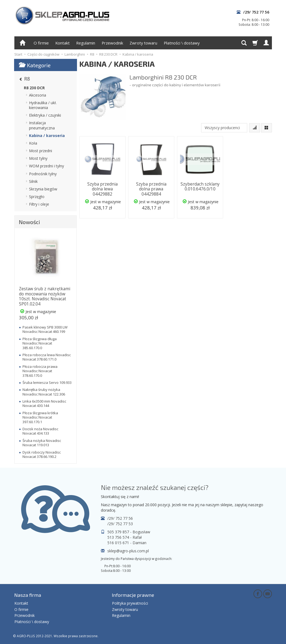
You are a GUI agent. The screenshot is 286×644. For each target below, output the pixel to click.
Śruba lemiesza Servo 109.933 (47, 382)
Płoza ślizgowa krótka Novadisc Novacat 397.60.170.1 (40, 417)
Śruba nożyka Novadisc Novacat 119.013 (42, 443)
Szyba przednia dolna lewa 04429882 (102, 189)
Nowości (30, 222)
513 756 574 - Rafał (125, 537)
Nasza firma (28, 595)
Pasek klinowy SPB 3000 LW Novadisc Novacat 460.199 (45, 329)
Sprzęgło (37, 197)
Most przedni (41, 151)
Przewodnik (112, 43)
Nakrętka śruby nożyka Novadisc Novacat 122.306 (44, 392)
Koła (33, 143)
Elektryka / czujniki (45, 115)
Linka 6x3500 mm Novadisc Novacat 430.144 (44, 403)
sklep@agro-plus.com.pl (128, 551)
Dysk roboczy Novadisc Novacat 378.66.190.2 (42, 454)
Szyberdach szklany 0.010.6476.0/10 (200, 186)
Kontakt (62, 43)
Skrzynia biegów (43, 189)
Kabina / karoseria (47, 136)
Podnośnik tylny (43, 174)
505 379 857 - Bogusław (129, 532)
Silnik (33, 181)
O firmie (41, 43)
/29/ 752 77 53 (120, 524)
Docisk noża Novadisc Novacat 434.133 (40, 431)
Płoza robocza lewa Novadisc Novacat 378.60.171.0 (47, 357)
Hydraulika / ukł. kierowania (43, 105)
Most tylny (38, 158)
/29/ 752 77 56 (256, 12)
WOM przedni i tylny (46, 166)
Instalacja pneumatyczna (42, 125)
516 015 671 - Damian (127, 543)
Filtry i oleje (39, 204)
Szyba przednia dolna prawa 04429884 (151, 189)
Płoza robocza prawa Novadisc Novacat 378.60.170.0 (40, 371)
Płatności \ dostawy (182, 43)
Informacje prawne (133, 595)
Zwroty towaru (143, 43)
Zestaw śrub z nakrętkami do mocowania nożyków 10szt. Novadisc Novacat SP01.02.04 (45, 296)
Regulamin (86, 43)
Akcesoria (38, 95)
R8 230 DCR (34, 88)
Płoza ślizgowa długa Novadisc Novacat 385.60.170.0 (40, 343)
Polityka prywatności (130, 603)
